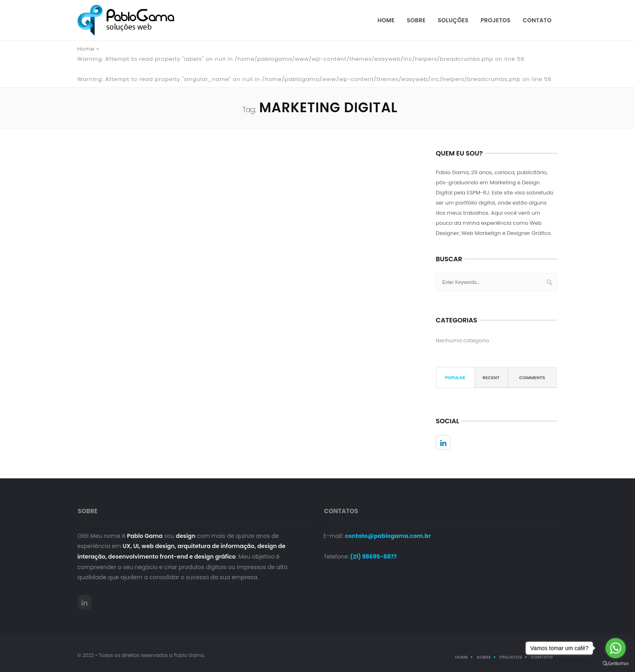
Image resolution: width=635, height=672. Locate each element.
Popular (455, 378)
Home (386, 20)
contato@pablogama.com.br (388, 536)
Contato (537, 20)
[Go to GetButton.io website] (616, 664)
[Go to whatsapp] (616, 648)
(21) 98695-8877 (373, 557)
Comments (532, 378)
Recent (491, 378)
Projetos (496, 20)
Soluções (453, 20)
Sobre (416, 20)
